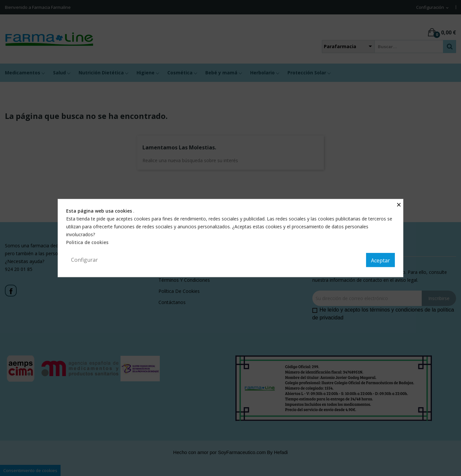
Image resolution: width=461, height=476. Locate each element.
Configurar (84, 260)
